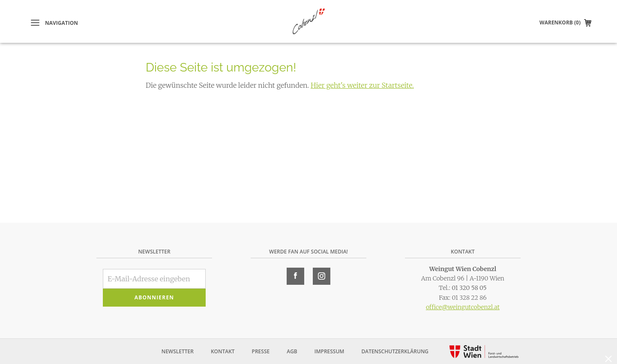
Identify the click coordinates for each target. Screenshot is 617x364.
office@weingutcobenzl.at (463, 307)
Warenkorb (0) (560, 22)
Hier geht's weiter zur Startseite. (362, 85)
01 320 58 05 (469, 288)
